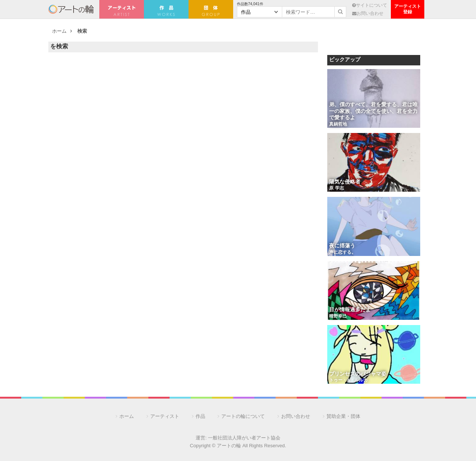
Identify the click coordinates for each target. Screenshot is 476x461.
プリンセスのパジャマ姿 (358, 374)
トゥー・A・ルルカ (348, 380)
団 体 (211, 9)
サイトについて (370, 5)
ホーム (59, 31)
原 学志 (337, 188)
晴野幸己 (338, 316)
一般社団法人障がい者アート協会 (244, 438)
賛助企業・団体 (343, 416)
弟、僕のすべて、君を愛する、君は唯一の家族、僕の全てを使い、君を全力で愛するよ (373, 111)
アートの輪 (71, 9)
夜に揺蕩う (342, 246)
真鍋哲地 (338, 124)
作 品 (166, 9)
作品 (200, 416)
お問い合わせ (368, 13)
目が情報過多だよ (350, 310)
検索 (82, 31)
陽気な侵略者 (345, 182)
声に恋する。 (342, 253)
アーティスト (122, 9)
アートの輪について (243, 416)
